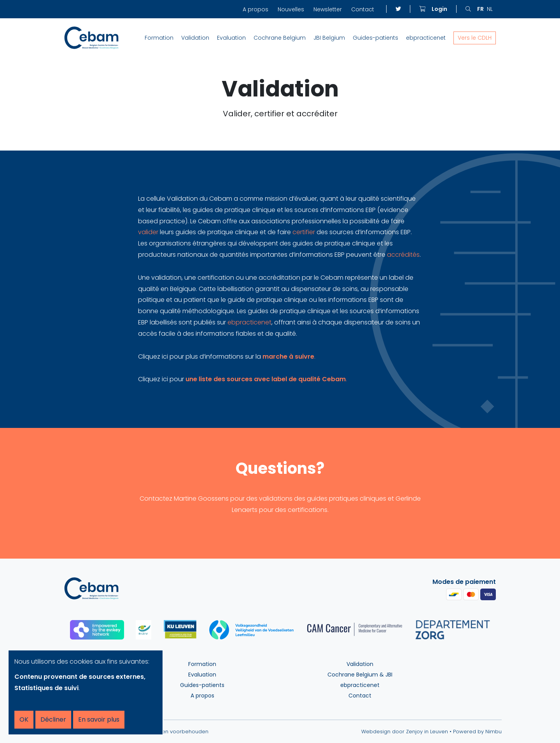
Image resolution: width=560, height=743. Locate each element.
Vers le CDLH (475, 38)
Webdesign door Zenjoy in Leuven (405, 732)
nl (490, 9)
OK (24, 719)
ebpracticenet (426, 38)
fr (480, 9)
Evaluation (231, 38)
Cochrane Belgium (280, 38)
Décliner (53, 719)
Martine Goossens (201, 499)
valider (149, 232)
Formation (159, 38)
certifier (304, 232)
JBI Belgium (329, 38)
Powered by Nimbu (477, 732)
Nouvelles (291, 9)
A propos (255, 9)
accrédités (403, 255)
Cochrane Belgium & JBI (360, 675)
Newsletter (328, 9)
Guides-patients (375, 38)
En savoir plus (99, 719)
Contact (363, 9)
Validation (195, 38)
